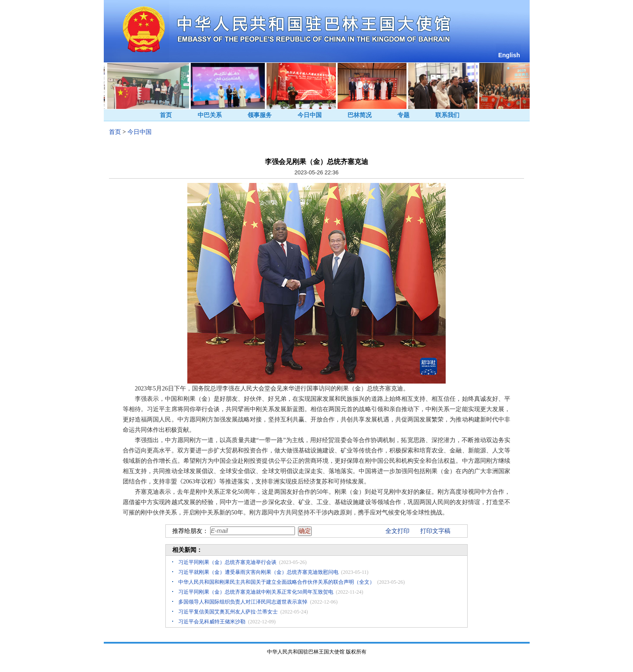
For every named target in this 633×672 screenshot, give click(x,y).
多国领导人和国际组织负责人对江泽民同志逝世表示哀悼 (243, 602)
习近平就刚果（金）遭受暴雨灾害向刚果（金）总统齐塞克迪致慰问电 (258, 572)
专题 (403, 115)
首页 (166, 115)
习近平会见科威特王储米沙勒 (212, 622)
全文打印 (397, 531)
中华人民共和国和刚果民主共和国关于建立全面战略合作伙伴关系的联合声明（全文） (276, 582)
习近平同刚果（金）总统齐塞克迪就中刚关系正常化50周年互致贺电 (256, 592)
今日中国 (310, 115)
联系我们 (447, 115)
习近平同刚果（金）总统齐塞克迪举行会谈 (227, 562)
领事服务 (260, 115)
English (509, 55)
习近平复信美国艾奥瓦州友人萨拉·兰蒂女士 (228, 612)
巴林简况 (360, 115)
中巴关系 (210, 115)
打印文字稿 (435, 531)
